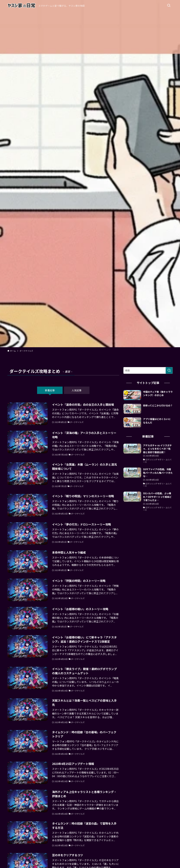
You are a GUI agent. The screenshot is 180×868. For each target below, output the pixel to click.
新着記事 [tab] (50, 390)
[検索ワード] (148, 370)
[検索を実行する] (169, 370)
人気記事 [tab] (77, 390)
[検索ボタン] (169, 6)
